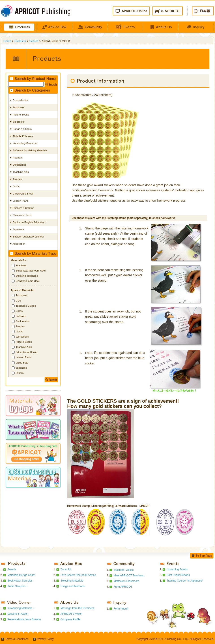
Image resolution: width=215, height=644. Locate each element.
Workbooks (22, 337)
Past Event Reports (178, 575)
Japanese (21, 368)
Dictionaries (23, 321)
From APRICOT (123, 587)
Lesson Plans (24, 357)
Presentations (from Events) (24, 619)
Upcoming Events (177, 569)
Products (20, 41)
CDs (18, 301)
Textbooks (22, 295)
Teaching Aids (24, 347)
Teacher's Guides (26, 306)
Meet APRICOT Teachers (129, 576)
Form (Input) (121, 609)
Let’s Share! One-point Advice (78, 575)
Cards (19, 311)
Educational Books (27, 352)
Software (21, 316)
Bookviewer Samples (20, 581)
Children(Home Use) (28, 281)
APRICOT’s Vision (71, 614)
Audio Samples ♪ (17, 586)
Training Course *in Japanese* (185, 581)
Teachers (21, 265)
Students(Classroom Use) (31, 271)
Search (34, 41)
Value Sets (22, 363)
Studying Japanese (27, 276)
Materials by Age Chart (21, 575)
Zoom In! (66, 569)
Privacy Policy (45, 639)
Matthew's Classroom (126, 581)
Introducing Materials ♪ (21, 608)
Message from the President (77, 608)
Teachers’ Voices (124, 570)
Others (20, 373)
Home (7, 41)
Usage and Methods (72, 586)
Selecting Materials (72, 581)
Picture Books (24, 342)
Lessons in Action (18, 614)
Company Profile (70, 619)
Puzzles (20, 326)
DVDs (19, 331)
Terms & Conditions (17, 639)
